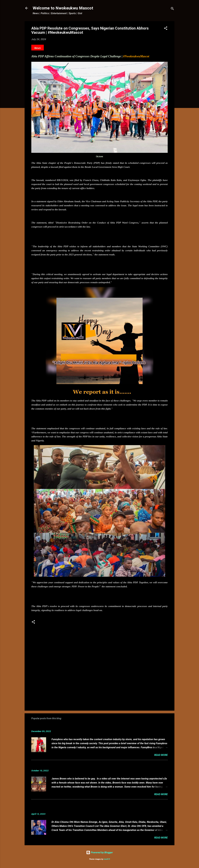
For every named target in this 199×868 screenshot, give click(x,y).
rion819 (107, 859)
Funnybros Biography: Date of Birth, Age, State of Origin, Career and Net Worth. (86, 726)
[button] (166, 29)
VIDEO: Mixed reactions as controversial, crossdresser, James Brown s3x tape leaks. (90, 765)
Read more (161, 755)
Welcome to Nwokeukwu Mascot (63, 8)
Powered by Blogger (99, 852)
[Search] (172, 9)
